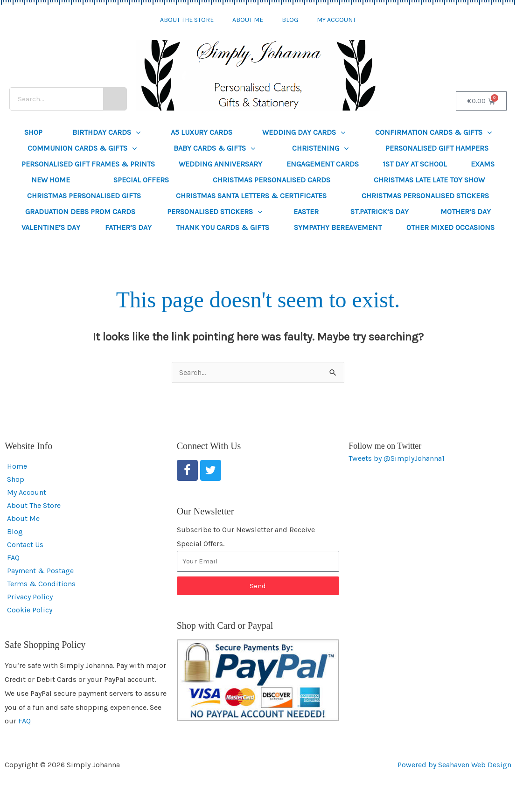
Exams (483, 164)
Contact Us (25, 545)
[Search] (115, 99)
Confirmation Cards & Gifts (433, 132)
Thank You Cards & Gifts (223, 227)
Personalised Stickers (215, 212)
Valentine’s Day (51, 227)
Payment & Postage (40, 571)
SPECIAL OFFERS (141, 180)
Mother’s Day (466, 212)
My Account (336, 20)
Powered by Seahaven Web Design (454, 765)
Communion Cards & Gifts (82, 148)
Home (17, 466)
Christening (320, 148)
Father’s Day (128, 227)
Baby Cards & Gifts (214, 148)
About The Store (187, 20)
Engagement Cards (323, 164)
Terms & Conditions (41, 584)
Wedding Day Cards (304, 132)
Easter (306, 212)
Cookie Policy (30, 610)
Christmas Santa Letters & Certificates (251, 196)
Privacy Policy (30, 597)
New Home (51, 180)
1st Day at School (415, 164)
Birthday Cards (106, 132)
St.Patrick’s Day (380, 212)
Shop (33, 132)
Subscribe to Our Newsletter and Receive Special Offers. (246, 537)
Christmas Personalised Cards (272, 180)
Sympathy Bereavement (338, 227)
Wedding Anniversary (220, 164)
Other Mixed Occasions (450, 227)
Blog (290, 20)
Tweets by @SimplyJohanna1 (397, 458)
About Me (248, 20)
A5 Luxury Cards (202, 132)
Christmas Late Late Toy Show (429, 180)
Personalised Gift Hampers (437, 148)
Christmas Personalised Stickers (425, 196)
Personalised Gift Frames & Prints (88, 164)
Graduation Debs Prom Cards (80, 212)
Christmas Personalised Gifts (84, 196)
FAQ (13, 558)
